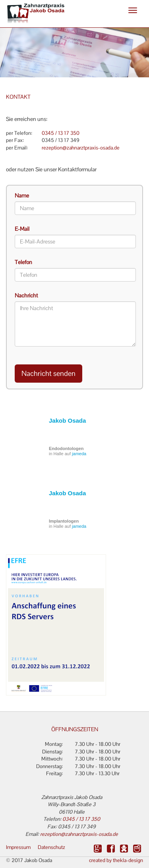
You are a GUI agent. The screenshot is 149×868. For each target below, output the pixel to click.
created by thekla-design (116, 860)
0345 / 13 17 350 (61, 133)
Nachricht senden (48, 373)
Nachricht (26, 295)
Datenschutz (51, 847)
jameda (79, 454)
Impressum (18, 847)
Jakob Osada (67, 421)
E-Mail (22, 229)
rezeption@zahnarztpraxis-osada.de (81, 148)
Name (22, 195)
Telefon (23, 262)
